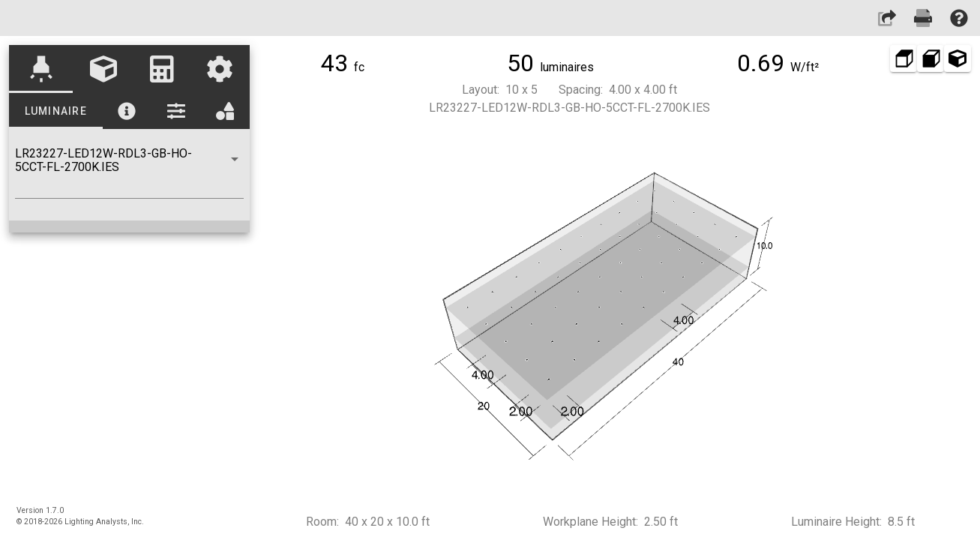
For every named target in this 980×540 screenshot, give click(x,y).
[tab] (41, 69)
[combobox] (129, 172)
